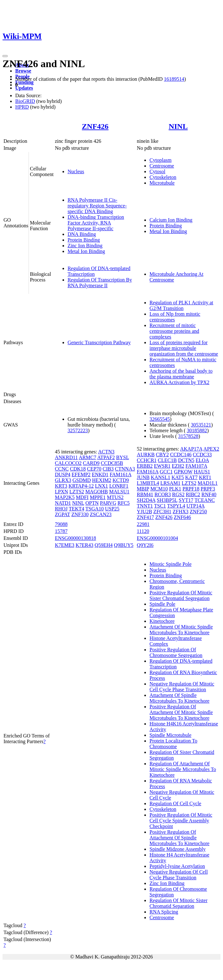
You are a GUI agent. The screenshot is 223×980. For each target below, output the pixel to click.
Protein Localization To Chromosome (173, 744)
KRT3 (61, 486)
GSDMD (82, 480)
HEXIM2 (102, 480)
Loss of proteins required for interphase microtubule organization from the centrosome (184, 348)
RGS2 (178, 494)
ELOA (202, 460)
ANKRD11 (66, 457)
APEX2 (211, 449)
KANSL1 (160, 477)
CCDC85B (112, 463)
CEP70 (94, 469)
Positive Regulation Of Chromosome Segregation (176, 652)
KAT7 (191, 477)
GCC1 (166, 472)
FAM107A (196, 466)
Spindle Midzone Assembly (177, 849)
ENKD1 (100, 474)
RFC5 (123, 503)
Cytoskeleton (163, 177)
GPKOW (183, 472)
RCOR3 (163, 494)
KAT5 (178, 477)
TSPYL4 (176, 506)
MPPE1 (98, 497)
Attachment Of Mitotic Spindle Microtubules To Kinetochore (181, 630)
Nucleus (76, 171)
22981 (143, 524)
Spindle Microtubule (170, 735)
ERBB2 (145, 466)
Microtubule (162, 183)
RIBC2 (193, 494)
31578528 (188, 436)
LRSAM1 (171, 483)
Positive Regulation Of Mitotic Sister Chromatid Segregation (181, 595)
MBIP (143, 489)
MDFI (82, 497)
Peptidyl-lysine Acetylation (177, 866)
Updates (24, 88)
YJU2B (144, 512)
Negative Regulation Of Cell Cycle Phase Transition (179, 875)
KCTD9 (121, 480)
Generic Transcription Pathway (99, 342)
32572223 (78, 430)
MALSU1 (119, 492)
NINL (178, 126)
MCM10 (159, 489)
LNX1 (101, 486)
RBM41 (145, 494)
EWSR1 (162, 466)
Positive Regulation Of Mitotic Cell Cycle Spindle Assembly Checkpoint (181, 821)
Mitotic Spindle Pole (170, 564)
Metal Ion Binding (86, 251)
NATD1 (63, 503)
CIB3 (108, 469)
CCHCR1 (147, 460)
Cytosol (157, 171)
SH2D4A (146, 500)
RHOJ (61, 509)
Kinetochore (162, 621)
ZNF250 (198, 512)
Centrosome (162, 166)
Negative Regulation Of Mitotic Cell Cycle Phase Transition (182, 687)
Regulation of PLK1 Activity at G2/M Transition (181, 305)
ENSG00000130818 (75, 538)
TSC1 (160, 506)
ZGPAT (62, 514)
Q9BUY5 (124, 545)
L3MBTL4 (148, 483)
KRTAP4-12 (81, 486)
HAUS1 (202, 472)
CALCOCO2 (68, 463)
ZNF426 (95, 126)
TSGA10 (95, 509)
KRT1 (205, 477)
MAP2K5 (65, 497)
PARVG (108, 503)
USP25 (112, 509)
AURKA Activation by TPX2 (179, 382)
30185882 (197, 430)
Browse (23, 71)
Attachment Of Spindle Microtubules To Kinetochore (179, 698)
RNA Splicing (164, 912)
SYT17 (186, 500)
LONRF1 (119, 486)
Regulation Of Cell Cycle (175, 803)
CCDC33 (202, 455)
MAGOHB (97, 492)
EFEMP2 (81, 474)
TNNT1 (145, 506)
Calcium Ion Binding (171, 220)
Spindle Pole (162, 604)
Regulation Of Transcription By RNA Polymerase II (100, 283)
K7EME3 (65, 545)
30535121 (201, 425)
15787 (61, 531)
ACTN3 (106, 452)
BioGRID (25, 101)
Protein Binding (84, 240)
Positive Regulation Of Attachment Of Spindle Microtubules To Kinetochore (179, 838)
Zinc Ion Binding (85, 246)
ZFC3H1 (162, 512)
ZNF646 (182, 517)
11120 (143, 531)
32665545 (160, 419)
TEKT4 (77, 509)
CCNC (62, 469)
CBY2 (162, 455)
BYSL (122, 457)
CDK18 (78, 469)
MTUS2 (115, 497)
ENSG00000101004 (157, 538)
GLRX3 (63, 480)
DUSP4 (63, 474)
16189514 (174, 79)
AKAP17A (191, 449)
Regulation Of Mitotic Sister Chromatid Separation (178, 903)
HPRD (22, 107)
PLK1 (175, 489)
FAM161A (121, 474)
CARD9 (91, 463)
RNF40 (209, 494)
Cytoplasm (160, 160)
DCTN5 (186, 460)
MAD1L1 (208, 483)
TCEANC (205, 500)
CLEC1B (167, 460)
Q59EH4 (104, 545)
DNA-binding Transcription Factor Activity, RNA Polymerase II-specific (96, 223)
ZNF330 (80, 514)
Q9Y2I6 (145, 545)
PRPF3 (208, 489)
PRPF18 (191, 489)
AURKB (146, 455)
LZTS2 (77, 492)
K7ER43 (84, 545)
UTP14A (196, 506)
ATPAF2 (106, 457)
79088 (61, 524)
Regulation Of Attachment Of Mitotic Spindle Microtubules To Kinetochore (183, 769)
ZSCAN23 (101, 514)
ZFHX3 (180, 512)
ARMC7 (87, 457)
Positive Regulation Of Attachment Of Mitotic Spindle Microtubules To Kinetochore (181, 712)
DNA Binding (82, 234)
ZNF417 (145, 517)
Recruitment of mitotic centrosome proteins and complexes (174, 331)
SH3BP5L (167, 500)
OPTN (92, 503)
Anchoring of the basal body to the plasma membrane (181, 374)
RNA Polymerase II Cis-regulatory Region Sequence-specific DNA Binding (97, 206)
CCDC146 (181, 455)
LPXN (62, 492)
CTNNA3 (125, 469)
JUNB (143, 477)
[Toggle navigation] (5, 56)
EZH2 (178, 466)
